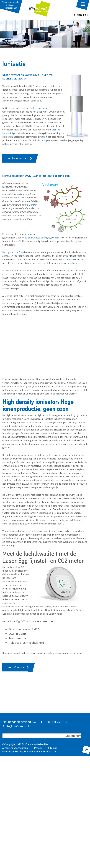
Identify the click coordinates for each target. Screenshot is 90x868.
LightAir (7, 176)
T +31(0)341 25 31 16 (81, 15)
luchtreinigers (43, 140)
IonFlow (69, 259)
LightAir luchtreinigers (33, 108)
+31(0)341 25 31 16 (55, 722)
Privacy (38, 748)
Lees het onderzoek (17, 158)
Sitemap (53, 748)
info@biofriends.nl (17, 726)
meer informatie (16, 667)
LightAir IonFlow (15, 252)
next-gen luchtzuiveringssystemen (41, 238)
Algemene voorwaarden (15, 748)
